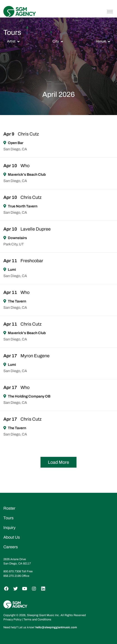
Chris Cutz (28, 134)
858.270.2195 (12, 576)
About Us (12, 537)
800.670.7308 (12, 571)
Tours (8, 518)
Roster (9, 508)
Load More (58, 462)
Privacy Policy (12, 620)
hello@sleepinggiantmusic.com (56, 627)
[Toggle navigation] (110, 11)
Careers (11, 547)
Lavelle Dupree (36, 229)
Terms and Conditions (37, 620)
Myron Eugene (35, 356)
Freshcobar (32, 261)
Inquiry (9, 528)
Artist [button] (11, 41)
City (56, 41)
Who (25, 166)
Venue (101, 41)
